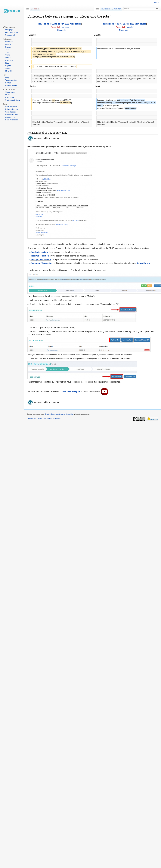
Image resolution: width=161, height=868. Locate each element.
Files (7, 63)
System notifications (13, 100)
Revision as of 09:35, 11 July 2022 (119, 24)
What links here (11, 107)
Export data (9, 97)
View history (118, 9)
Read (98, 9)
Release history (11, 85)
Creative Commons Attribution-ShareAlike (59, 414)
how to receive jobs (71, 391)
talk (59, 27)
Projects (8, 47)
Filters (8, 95)
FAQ (7, 78)
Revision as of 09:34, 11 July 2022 (54, 24)
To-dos (8, 52)
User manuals (10, 35)
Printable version (11, 115)
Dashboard (9, 42)
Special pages (10, 112)
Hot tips (8, 83)
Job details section (39, 252)
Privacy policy (31, 418)
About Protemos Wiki (45, 418)
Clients (8, 55)
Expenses (9, 60)
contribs (65, 27)
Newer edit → (125, 30)
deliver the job (143, 263)
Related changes (11, 109)
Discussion (35, 9)
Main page (9, 30)
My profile (9, 71)
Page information (12, 120)
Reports (8, 66)
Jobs (7, 50)
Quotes (8, 44)
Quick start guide (11, 32)
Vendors (8, 58)
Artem (54, 27)
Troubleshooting (11, 80)
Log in (157, 2)
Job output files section (41, 263)
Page (27, 9)
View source (107, 9)
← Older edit (60, 30)
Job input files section (41, 260)
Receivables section (40, 256)
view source (76, 24)
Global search (10, 92)
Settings (8, 68)
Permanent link (11, 117)
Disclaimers (57, 418)
